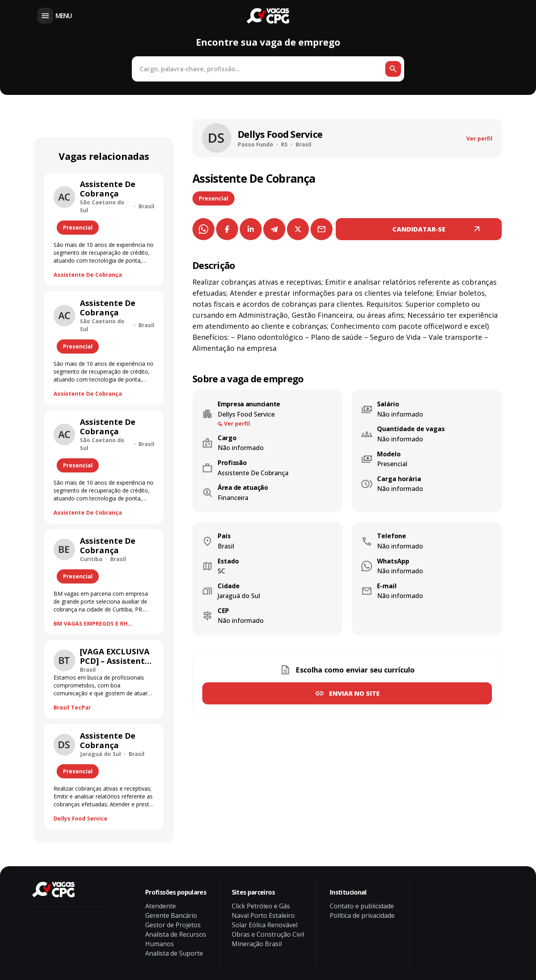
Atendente (161, 906)
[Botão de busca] (393, 69)
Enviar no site (354, 693)
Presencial (213, 198)
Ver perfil (479, 138)
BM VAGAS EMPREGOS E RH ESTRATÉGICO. (91, 624)
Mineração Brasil (257, 944)
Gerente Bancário (171, 915)
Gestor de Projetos (173, 925)
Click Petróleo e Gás (261, 906)
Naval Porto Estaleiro (263, 915)
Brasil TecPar (72, 707)
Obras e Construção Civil (268, 934)
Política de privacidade (362, 915)
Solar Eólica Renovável (265, 925)
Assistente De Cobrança (88, 275)
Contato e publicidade (362, 906)
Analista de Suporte (174, 953)
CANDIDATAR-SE (419, 229)
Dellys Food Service (80, 818)
